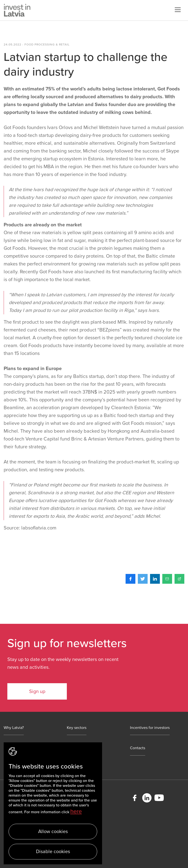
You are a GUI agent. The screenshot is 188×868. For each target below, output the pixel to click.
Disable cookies (53, 852)
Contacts (138, 748)
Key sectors (77, 728)
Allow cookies (53, 832)
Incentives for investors (150, 728)
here (76, 811)
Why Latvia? (14, 728)
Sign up (37, 692)
